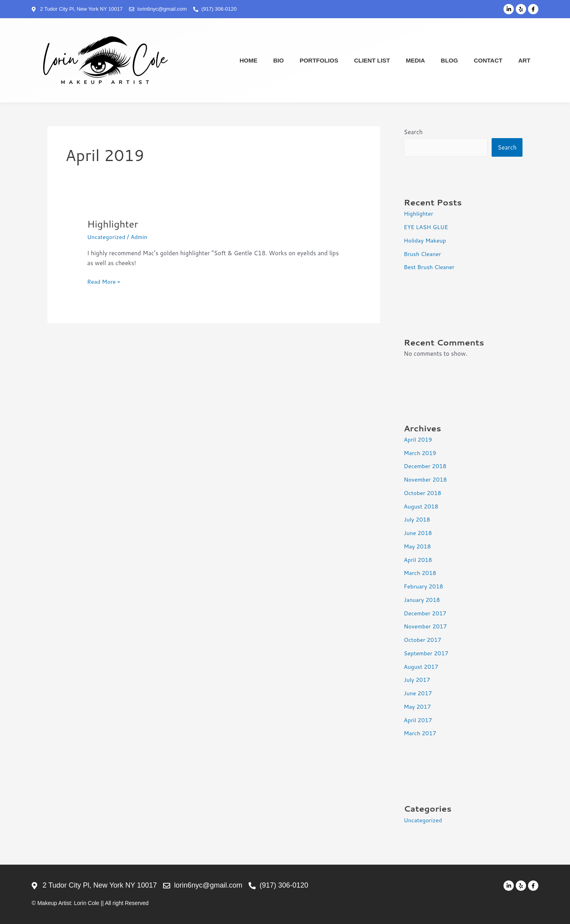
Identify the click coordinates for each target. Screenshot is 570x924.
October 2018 (423, 493)
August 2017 (422, 667)
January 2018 (423, 600)
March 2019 (421, 453)
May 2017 (418, 707)
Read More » (104, 281)
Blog (449, 60)
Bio (278, 60)
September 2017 (427, 653)
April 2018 (419, 560)
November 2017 (426, 626)
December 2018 (426, 466)
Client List (372, 60)
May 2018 (418, 546)
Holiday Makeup (426, 240)
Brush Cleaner (423, 254)
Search (413, 132)
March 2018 (421, 573)
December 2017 (426, 613)
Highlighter (114, 224)
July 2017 (418, 680)
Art (524, 60)
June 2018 (418, 533)
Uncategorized (107, 237)
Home (248, 60)
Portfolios (319, 60)
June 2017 (418, 693)
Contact (488, 60)
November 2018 (426, 479)
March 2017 (421, 733)
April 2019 (419, 439)
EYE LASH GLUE (427, 227)
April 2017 (419, 720)
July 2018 (418, 519)
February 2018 (424, 586)
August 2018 (422, 506)
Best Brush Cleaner (430, 267)
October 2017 (423, 640)
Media (415, 60)
